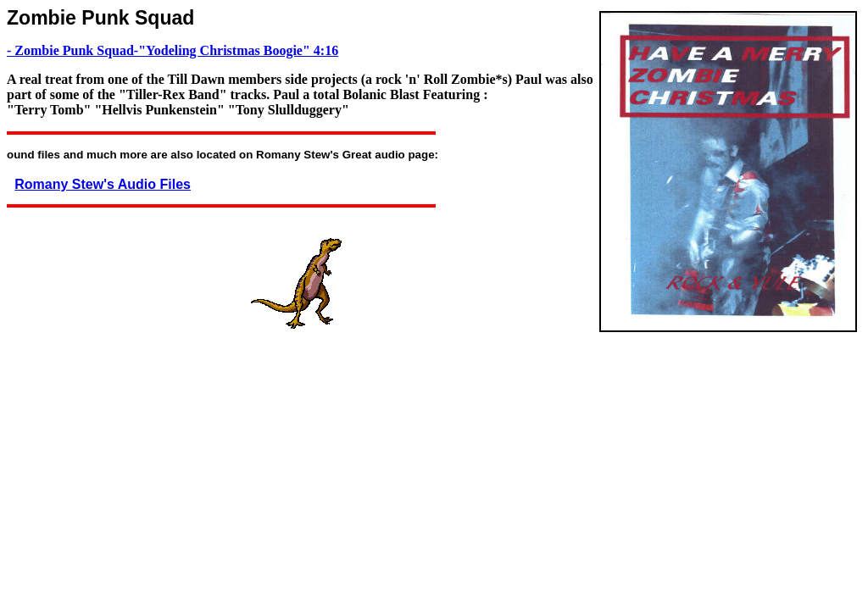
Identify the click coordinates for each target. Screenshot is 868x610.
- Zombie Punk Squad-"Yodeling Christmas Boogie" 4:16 (172, 50)
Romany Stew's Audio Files (103, 184)
